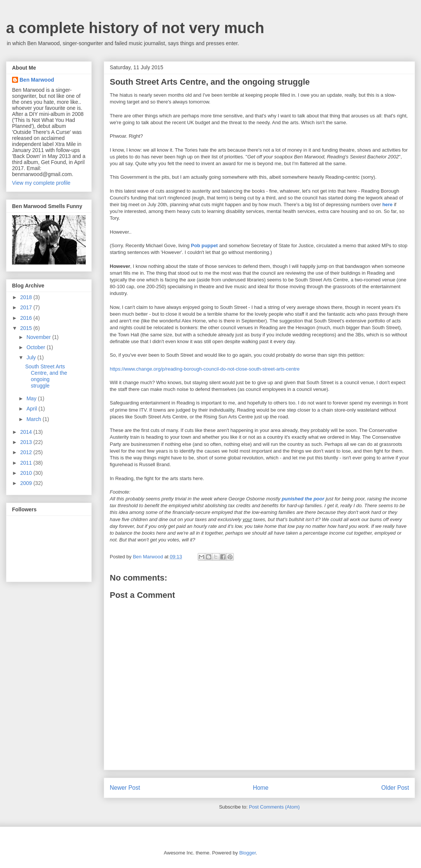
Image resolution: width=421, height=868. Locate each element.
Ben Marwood (37, 80)
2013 (27, 442)
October (36, 347)
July (32, 357)
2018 (27, 297)
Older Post (395, 788)
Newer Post (125, 788)
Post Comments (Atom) (274, 807)
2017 (27, 307)
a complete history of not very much (135, 28)
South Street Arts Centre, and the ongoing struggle (46, 376)
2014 (27, 432)
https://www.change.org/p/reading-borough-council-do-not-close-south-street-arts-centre (205, 369)
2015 (27, 328)
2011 (27, 463)
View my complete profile (41, 183)
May (32, 398)
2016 (27, 318)
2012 (27, 452)
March (34, 419)
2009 (27, 483)
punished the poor (303, 499)
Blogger (247, 853)
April (32, 409)
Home (261, 788)
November (39, 337)
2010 (27, 473)
